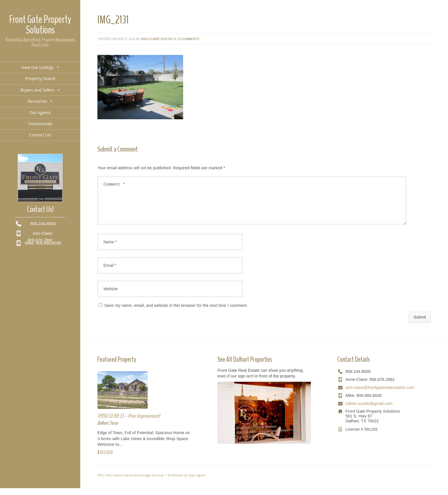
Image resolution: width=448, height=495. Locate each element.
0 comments (189, 39)
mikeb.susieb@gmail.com (369, 410)
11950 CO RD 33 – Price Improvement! (129, 423)
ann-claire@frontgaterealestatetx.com (380, 394)
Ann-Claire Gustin (157, 39)
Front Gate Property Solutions (40, 25)
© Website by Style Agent (187, 482)
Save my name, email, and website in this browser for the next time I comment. (176, 312)
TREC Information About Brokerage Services (131, 482)
